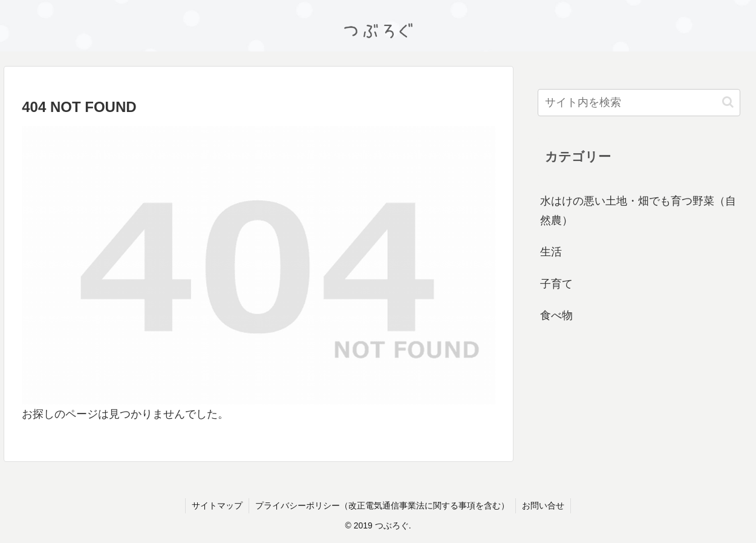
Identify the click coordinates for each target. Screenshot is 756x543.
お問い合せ (543, 505)
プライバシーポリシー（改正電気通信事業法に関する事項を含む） (382, 505)
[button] (728, 102)
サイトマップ (217, 505)
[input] (639, 103)
